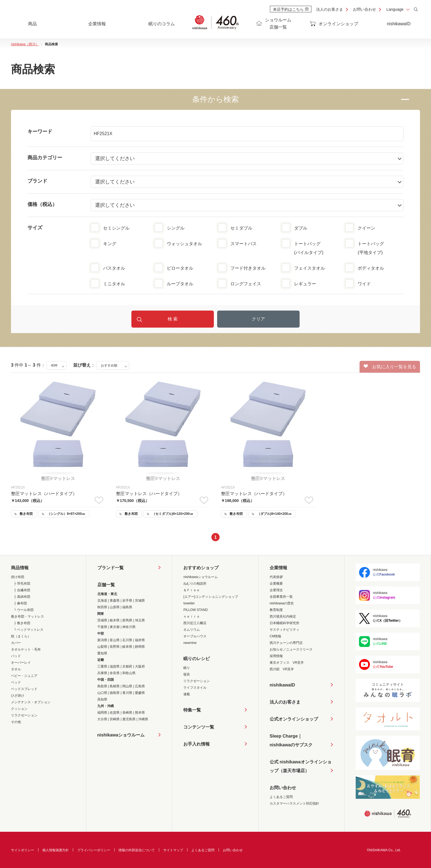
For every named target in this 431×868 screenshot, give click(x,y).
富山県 (115, 640)
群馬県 (127, 620)
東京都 (115, 627)
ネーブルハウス (195, 636)
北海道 (102, 601)
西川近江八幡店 (195, 623)
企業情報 (278, 568)
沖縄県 (143, 719)
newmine (190, 643)
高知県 (102, 699)
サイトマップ (173, 850)
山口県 (102, 693)
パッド (16, 656)
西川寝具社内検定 (283, 616)
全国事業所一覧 (281, 597)
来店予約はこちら (291, 9)
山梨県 (102, 647)
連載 (187, 694)
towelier (189, 603)
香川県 (127, 693)
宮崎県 (115, 719)
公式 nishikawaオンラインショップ (301, 767)
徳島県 (115, 693)
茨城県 (102, 620)
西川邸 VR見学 (282, 669)
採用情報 (276, 656)
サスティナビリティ (284, 630)
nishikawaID (399, 24)
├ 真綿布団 (22, 597)
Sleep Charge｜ (291, 742)
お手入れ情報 (197, 744)
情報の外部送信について (137, 850)
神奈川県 (129, 627)
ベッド (16, 682)
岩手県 (127, 601)
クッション (19, 709)
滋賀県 (115, 666)
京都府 (127, 666)
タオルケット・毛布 (26, 649)
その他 (16, 722)
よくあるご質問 (281, 797)
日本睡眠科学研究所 (284, 623)
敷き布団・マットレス (27, 616)
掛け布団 (18, 577)
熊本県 (140, 713)
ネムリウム (192, 630)
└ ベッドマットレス (29, 630)
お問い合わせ (364, 9)
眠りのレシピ (197, 659)
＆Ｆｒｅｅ (192, 590)
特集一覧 (192, 710)
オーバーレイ (21, 663)
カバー (16, 643)
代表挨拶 (276, 577)
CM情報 (276, 636)
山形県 (115, 607)
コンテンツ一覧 (199, 727)
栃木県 (115, 620)
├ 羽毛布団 (22, 584)
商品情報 (20, 568)
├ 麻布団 (20, 603)
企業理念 (276, 590)
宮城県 (140, 601)
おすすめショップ (201, 568)
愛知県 (102, 653)
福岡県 (102, 713)
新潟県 (102, 640)
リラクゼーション (24, 715)
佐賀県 (115, 713)
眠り (187, 668)
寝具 (187, 674)
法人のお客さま (330, 9)
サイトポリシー (23, 850)
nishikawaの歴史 (282, 603)
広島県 (140, 686)
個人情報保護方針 (56, 850)
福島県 (127, 607)
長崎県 (127, 713)
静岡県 (140, 647)
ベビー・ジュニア (24, 676)
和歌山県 (129, 673)
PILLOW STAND (195, 610)
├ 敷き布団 (22, 623)
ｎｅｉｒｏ (192, 616)
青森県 (115, 601)
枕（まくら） (21, 636)
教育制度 (276, 610)
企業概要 (276, 584)
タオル (16, 669)
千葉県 (102, 627)
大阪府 (140, 666)
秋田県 (102, 607)
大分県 (102, 719)
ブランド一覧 (110, 568)
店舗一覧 (106, 585)
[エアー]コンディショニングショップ (211, 597)
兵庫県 (102, 673)
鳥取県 (102, 686)
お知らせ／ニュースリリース (291, 649)
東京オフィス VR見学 (287, 663)
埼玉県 (140, 620)
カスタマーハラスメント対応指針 (294, 803)
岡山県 (127, 686)
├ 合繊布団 (22, 590)
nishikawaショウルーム (121, 735)
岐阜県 (127, 647)
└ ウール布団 (24, 610)
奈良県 (115, 673)
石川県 (127, 640)
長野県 (115, 647)
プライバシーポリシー (94, 850)
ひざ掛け (18, 696)
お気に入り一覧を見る (390, 367)
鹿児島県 (129, 719)
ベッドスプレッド (24, 689)
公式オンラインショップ (294, 719)
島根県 (115, 686)
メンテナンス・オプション (31, 702)
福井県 (140, 640)
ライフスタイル (195, 688)
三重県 (102, 666)
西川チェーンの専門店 (286, 643)
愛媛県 (140, 693)
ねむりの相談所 (195, 584)
